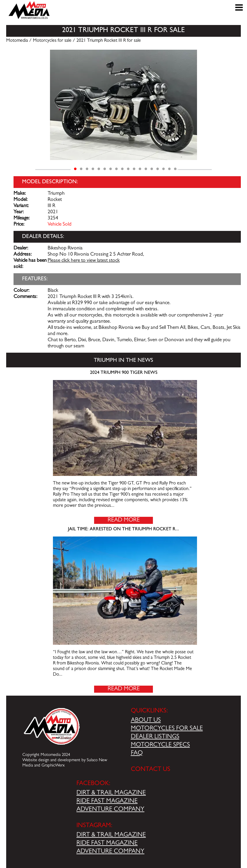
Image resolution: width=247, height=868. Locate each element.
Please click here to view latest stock (84, 261)
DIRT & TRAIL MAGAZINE (111, 793)
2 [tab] (81, 169)
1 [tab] (75, 169)
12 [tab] (140, 169)
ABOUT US (146, 721)
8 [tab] (116, 169)
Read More (124, 520)
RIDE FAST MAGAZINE (107, 802)
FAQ (137, 754)
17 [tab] (169, 169)
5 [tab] (99, 169)
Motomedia (17, 41)
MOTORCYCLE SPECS (160, 745)
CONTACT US (151, 770)
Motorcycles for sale (52, 41)
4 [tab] (93, 169)
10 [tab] (128, 169)
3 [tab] (87, 169)
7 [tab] (111, 169)
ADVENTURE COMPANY (110, 810)
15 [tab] (158, 169)
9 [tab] (122, 169)
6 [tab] (105, 169)
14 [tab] (152, 169)
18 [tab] (175, 169)
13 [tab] (146, 169)
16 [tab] (163, 169)
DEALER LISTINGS (155, 737)
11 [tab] (134, 169)
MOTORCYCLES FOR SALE (167, 729)
